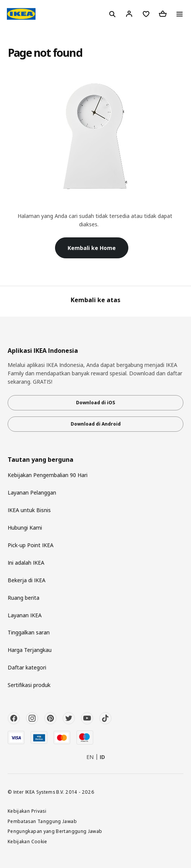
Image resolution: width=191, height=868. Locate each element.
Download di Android (96, 424)
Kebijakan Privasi (27, 811)
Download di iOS (95, 403)
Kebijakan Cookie (28, 841)
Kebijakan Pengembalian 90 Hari (48, 475)
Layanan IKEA (25, 615)
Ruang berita (23, 598)
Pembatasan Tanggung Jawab (42, 821)
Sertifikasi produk (29, 685)
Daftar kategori (27, 667)
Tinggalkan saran (29, 632)
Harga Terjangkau (30, 650)
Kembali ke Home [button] (92, 248)
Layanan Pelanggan (32, 492)
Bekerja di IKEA (27, 580)
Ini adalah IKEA (26, 563)
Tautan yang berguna (40, 460)
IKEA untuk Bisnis (29, 510)
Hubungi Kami (25, 528)
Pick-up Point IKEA (31, 545)
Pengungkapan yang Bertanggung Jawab (55, 831)
